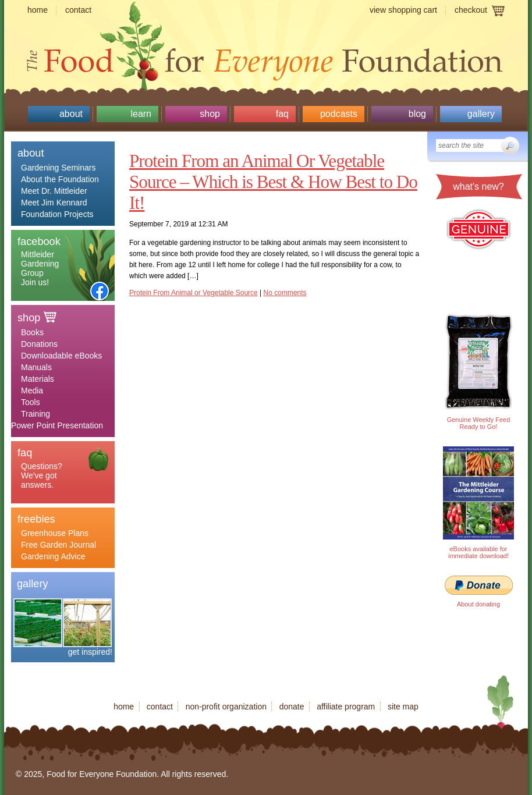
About (71, 114)
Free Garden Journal (58, 545)
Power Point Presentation (57, 425)
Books (32, 332)
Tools (31, 402)
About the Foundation (60, 179)
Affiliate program (346, 707)
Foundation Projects (57, 214)
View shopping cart (403, 10)
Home (38, 10)
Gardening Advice (53, 556)
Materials (38, 379)
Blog (417, 114)
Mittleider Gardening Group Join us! (40, 268)
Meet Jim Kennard (54, 203)
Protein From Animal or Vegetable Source (194, 293)
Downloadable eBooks (61, 356)
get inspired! (90, 652)
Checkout (471, 10)
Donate (292, 707)
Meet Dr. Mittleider (54, 191)
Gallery (481, 114)
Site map (403, 707)
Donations (39, 344)
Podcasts (339, 114)
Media (32, 391)
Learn (141, 114)
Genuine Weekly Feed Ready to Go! (479, 423)
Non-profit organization (226, 707)
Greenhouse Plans (55, 533)
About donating (478, 604)
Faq (282, 114)
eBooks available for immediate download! (478, 552)
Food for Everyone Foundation (266, 58)
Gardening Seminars (58, 168)
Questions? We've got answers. (42, 475)
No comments (285, 293)
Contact (78, 10)
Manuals (36, 367)
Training (36, 414)
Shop (210, 114)
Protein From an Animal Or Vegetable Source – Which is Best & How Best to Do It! (273, 182)
